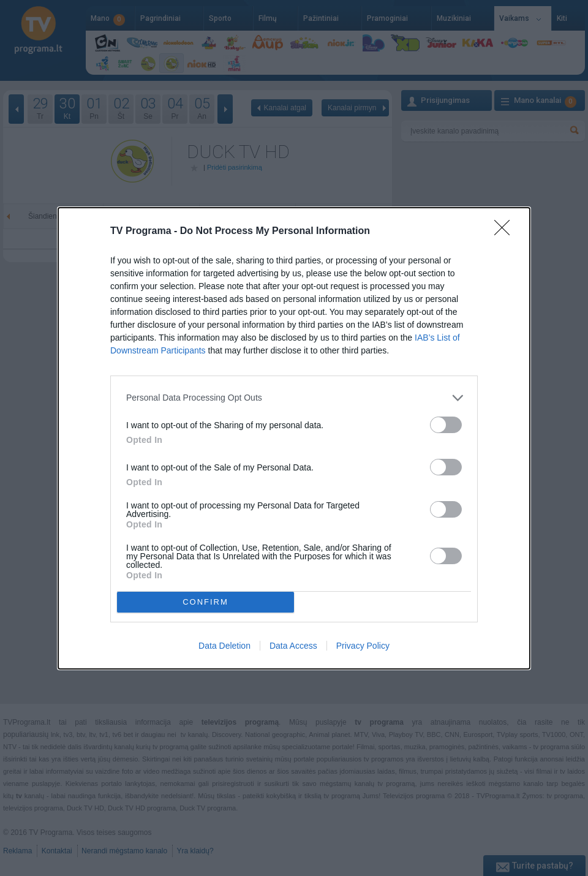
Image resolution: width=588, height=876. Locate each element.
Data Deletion (224, 646)
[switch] (446, 425)
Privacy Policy (363, 646)
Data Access (293, 646)
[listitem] (294, 398)
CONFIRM (205, 602)
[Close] (506, 232)
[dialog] (294, 438)
